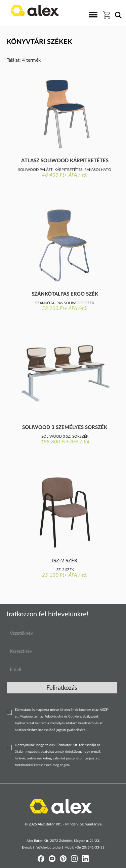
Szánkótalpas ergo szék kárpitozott (65, 295)
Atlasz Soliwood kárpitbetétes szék (65, 161)
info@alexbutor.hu (47, 848)
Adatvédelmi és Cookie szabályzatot (72, 717)
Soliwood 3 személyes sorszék (65, 427)
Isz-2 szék (65, 561)
